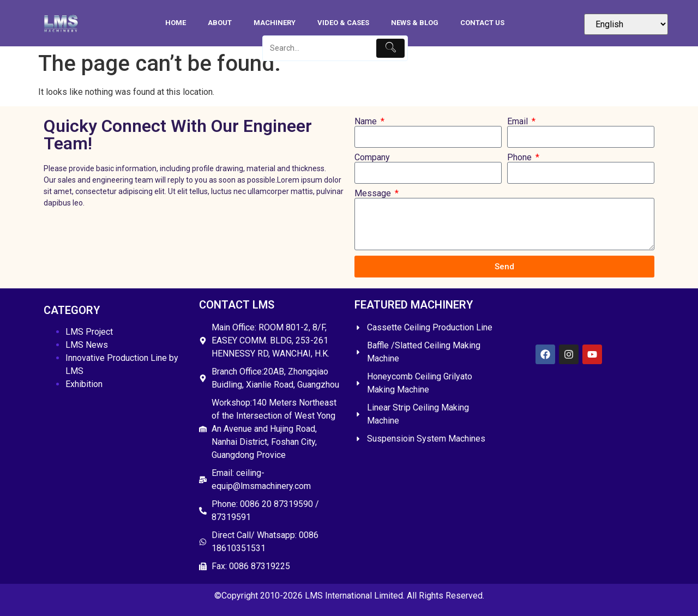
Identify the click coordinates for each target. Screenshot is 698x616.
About (220, 23)
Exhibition (84, 384)
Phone (521, 158)
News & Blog (415, 23)
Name (367, 122)
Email (519, 122)
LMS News (87, 345)
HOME (176, 23)
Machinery (275, 23)
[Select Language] (626, 24)
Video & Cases (343, 23)
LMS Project (89, 332)
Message (374, 194)
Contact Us (482, 23)
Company (372, 158)
